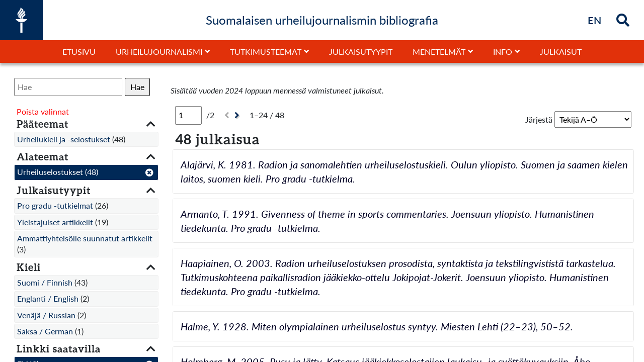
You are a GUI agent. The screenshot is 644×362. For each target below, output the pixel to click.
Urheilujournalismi (159, 52)
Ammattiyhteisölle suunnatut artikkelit (85, 238)
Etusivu (79, 52)
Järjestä (539, 119)
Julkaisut (561, 52)
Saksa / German (45, 331)
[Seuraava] (238, 115)
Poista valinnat (43, 111)
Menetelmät (439, 52)
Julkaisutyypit (361, 52)
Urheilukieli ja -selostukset (64, 139)
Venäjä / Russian (46, 315)
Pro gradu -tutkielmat (55, 205)
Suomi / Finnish (45, 282)
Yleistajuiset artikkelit (55, 222)
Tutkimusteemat (266, 52)
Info (503, 52)
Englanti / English (48, 298)
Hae (137, 87)
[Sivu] (188, 115)
